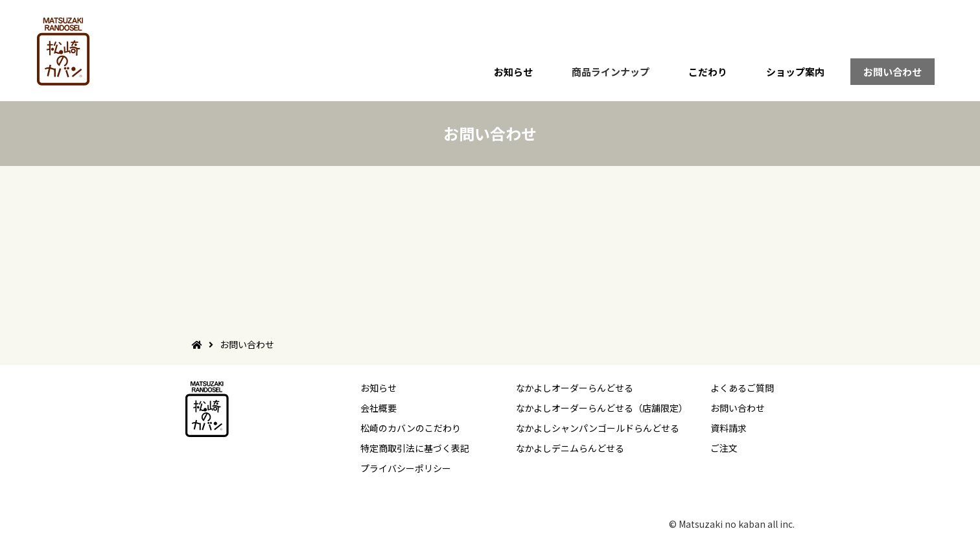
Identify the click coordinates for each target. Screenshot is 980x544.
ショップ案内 (795, 72)
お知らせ (513, 72)
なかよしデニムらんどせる (570, 448)
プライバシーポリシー (406, 468)
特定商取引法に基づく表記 (415, 448)
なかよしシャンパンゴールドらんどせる (598, 428)
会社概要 (379, 408)
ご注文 (724, 448)
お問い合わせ (892, 72)
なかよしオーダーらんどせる (575, 388)
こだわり (708, 72)
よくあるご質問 (742, 388)
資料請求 (729, 428)
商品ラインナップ (611, 72)
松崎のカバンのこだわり (411, 428)
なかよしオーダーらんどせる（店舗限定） (602, 408)
